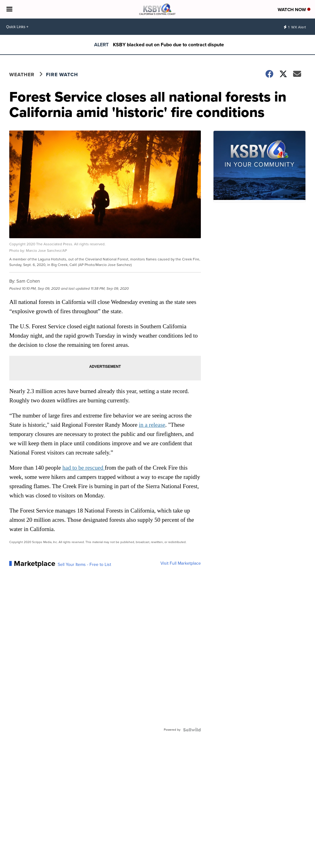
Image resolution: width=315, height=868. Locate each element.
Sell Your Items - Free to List (84, 565)
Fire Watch (62, 75)
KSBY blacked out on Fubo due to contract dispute (168, 45)
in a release (152, 425)
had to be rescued (83, 468)
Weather (22, 75)
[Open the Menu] (9, 9)
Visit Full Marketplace (181, 563)
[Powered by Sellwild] (192, 730)
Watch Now (294, 10)
